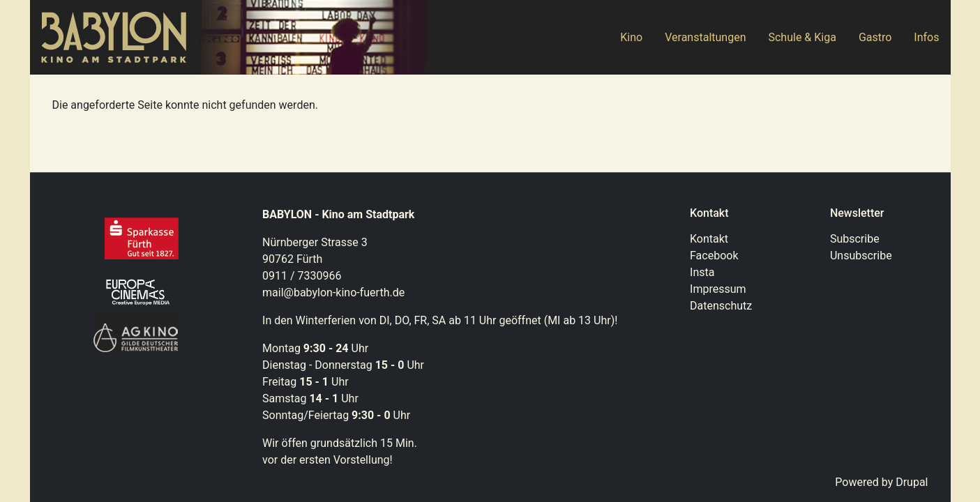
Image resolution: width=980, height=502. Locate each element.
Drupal (912, 482)
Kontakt (709, 239)
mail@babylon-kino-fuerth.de (333, 292)
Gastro (875, 37)
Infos (926, 37)
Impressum (718, 289)
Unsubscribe (861, 256)
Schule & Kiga (802, 37)
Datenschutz (721, 306)
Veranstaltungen (705, 37)
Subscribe (855, 239)
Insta (702, 272)
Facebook (714, 256)
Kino (631, 37)
